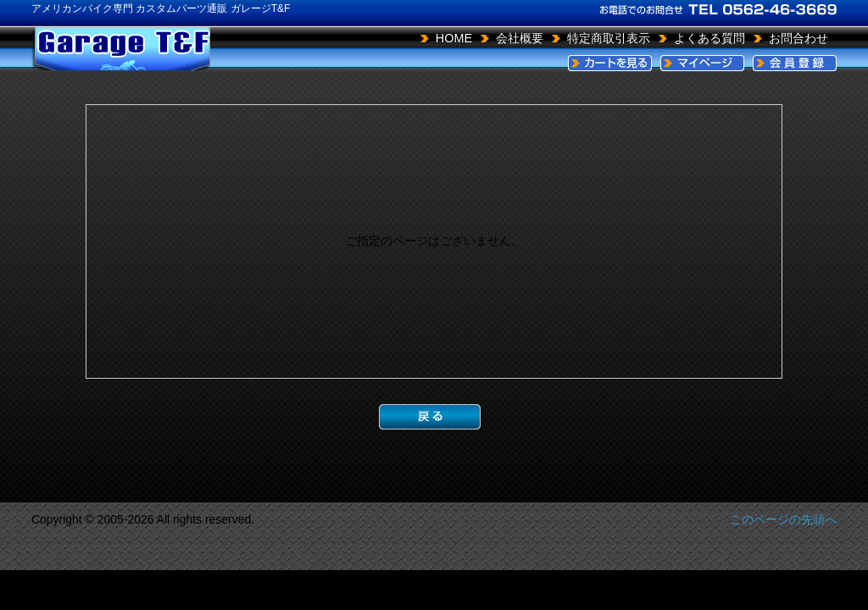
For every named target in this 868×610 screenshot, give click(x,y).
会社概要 (520, 38)
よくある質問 (709, 38)
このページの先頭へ (783, 519)
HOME (454, 38)
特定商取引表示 (609, 38)
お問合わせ (798, 38)
